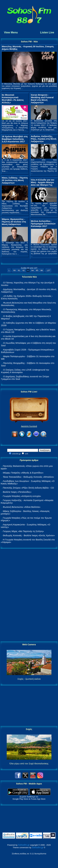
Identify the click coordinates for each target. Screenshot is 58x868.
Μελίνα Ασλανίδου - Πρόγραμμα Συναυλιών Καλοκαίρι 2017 (43, 224)
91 (19, 270)
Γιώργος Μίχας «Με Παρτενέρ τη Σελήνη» (23, 531)
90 (15, 270)
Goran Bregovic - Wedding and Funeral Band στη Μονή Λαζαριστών (42, 99)
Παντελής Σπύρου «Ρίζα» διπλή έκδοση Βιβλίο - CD (28, 488)
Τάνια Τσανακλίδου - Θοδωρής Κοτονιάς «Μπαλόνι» (28, 477)
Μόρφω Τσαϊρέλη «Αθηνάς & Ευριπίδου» (23, 473)
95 (37, 270)
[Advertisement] (29, 595)
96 (42, 270)
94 (32, 270)
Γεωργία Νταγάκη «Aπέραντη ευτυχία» (22, 496)
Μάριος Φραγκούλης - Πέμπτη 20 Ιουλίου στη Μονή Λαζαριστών (14, 222)
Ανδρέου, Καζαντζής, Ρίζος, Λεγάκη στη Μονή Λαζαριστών (44, 139)
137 (48, 270)
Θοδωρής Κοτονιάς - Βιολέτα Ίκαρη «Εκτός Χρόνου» (29, 535)
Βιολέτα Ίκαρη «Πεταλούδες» (17, 492)
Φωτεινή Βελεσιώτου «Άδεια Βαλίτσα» (22, 507)
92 (24, 270)
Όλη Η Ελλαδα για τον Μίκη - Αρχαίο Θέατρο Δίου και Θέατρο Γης (43, 182)
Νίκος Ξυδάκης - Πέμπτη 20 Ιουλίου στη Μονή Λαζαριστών (15, 180)
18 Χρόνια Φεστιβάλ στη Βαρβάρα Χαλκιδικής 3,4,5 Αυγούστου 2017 (15, 139)
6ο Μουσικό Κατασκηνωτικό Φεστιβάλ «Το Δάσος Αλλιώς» (13, 99)
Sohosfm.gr (24, 845)
